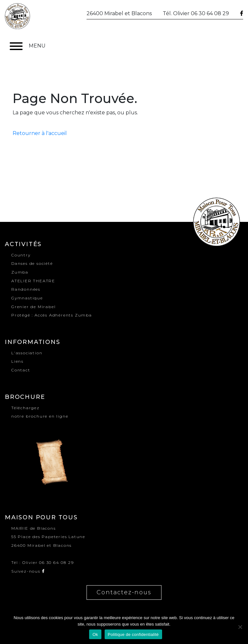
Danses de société (32, 263)
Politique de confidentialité (133, 634)
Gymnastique (27, 298)
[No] (240, 627)
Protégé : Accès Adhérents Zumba (52, 315)
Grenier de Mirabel (33, 307)
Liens (17, 361)
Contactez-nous (124, 592)
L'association (27, 353)
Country (21, 255)
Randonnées (26, 289)
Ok (95, 634)
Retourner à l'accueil (40, 133)
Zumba (20, 272)
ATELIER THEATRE (33, 281)
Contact (21, 370)
